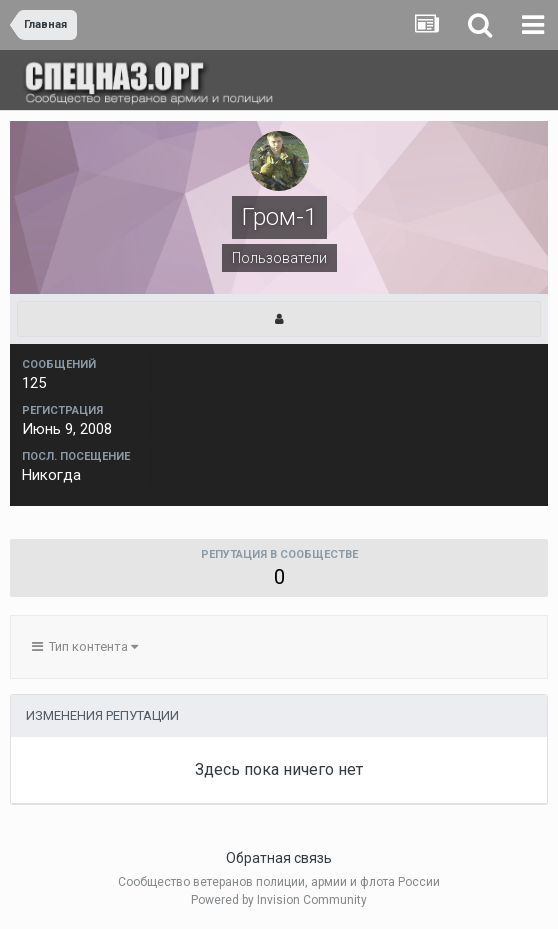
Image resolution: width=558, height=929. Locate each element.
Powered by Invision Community (279, 900)
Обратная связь (279, 858)
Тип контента (85, 646)
